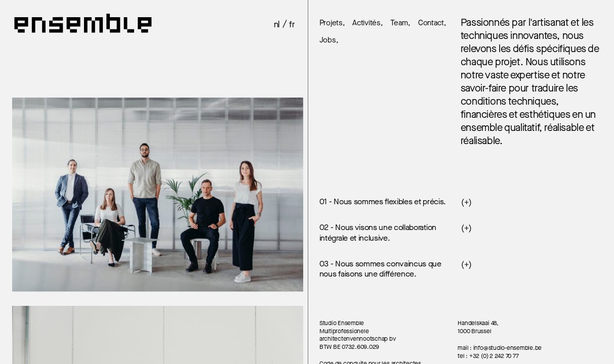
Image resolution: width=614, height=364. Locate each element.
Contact (431, 23)
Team (399, 23)
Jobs (328, 40)
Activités (366, 23)
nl (277, 25)
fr (292, 25)
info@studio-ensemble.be (507, 348)
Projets (331, 23)
